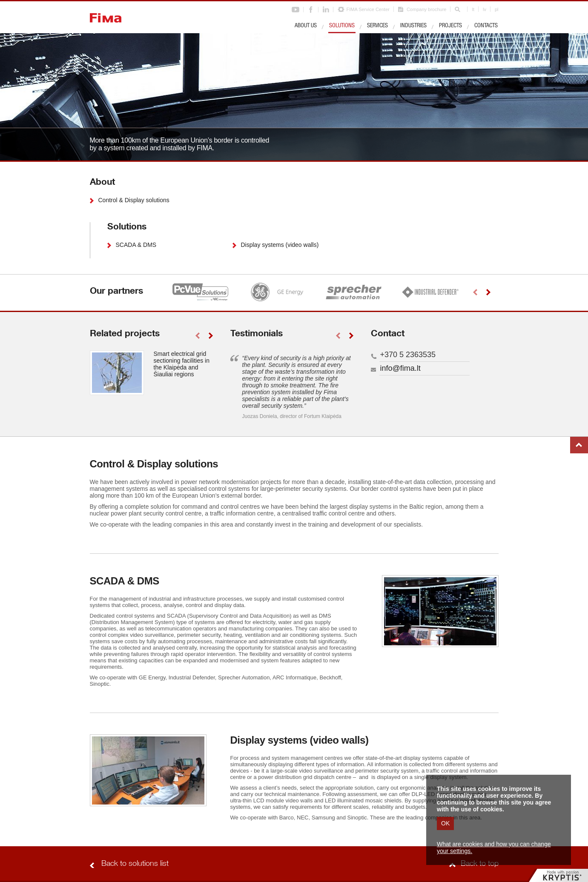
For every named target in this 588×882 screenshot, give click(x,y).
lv (485, 9)
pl (497, 9)
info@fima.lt (400, 368)
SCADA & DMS (136, 245)
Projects (450, 26)
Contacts (486, 26)
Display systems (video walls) (280, 245)
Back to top (579, 445)
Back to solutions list (135, 864)
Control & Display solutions (134, 200)
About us (306, 26)
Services (377, 26)
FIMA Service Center (368, 9)
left (475, 292)
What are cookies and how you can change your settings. (494, 848)
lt (473, 9)
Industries (413, 26)
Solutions (342, 26)
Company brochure (427, 9)
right (489, 292)
